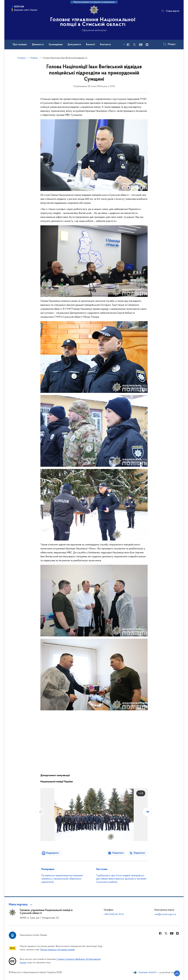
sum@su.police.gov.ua (165, 914)
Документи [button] (77, 45)
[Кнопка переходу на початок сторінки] (177, 973)
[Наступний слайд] (147, 812)
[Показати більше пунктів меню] (124, 45)
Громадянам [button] (58, 45)
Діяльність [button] (39, 45)
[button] (22, 904)
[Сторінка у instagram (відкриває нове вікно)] (147, 45)
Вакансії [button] (94, 45)
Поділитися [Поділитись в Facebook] (118, 853)
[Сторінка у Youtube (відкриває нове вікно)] (141, 45)
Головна (22, 58)
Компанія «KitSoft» (147, 972)
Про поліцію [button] (20, 45)
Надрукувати (52, 853)
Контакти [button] (109, 45)
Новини (34, 58)
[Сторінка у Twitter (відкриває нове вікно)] (135, 45)
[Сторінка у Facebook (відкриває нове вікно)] (128, 45)
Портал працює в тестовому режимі (58, 950)
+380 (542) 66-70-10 (113, 914)
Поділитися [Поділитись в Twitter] (139, 853)
